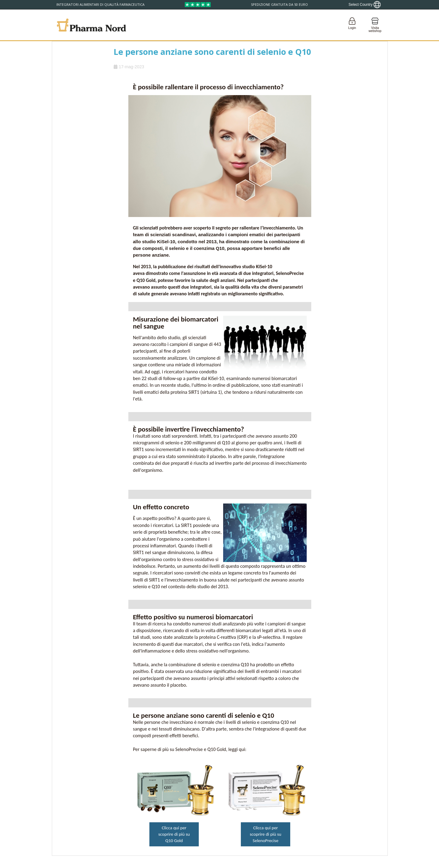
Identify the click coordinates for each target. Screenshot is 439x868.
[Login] (352, 25)
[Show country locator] (365, 5)
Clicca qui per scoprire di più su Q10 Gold (174, 834)
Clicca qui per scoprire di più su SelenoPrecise (266, 834)
